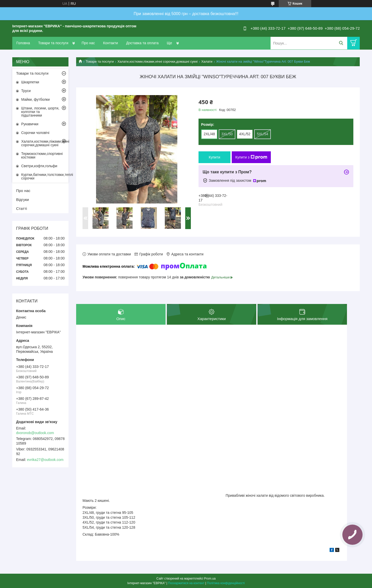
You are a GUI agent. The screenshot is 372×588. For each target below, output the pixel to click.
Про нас (88, 43)
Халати (207, 61)
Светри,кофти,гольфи (39, 166)
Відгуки (22, 200)
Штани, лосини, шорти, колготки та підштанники (40, 112)
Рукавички (30, 124)
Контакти (110, 43)
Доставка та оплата (142, 43)
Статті (22, 208)
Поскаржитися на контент (186, 583)
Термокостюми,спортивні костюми (42, 155)
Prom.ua (210, 579)
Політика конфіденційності (226, 583)
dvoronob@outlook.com (35, 433)
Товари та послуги (53, 43)
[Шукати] (341, 43)
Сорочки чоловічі (35, 133)
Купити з (251, 157)
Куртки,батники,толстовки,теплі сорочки (45, 176)
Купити (214, 157)
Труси (26, 91)
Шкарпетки (30, 82)
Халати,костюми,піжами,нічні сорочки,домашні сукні (158, 61)
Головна (23, 43)
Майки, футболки (36, 99)
